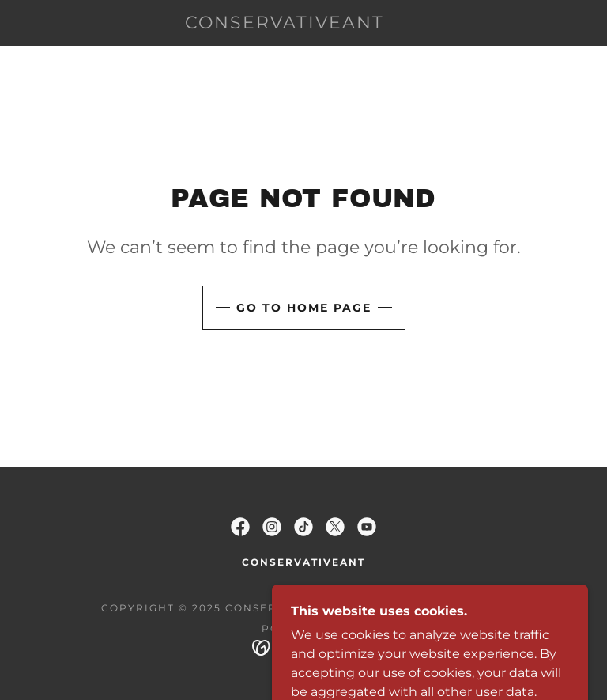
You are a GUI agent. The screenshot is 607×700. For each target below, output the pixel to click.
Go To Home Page (304, 308)
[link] (285, 24)
